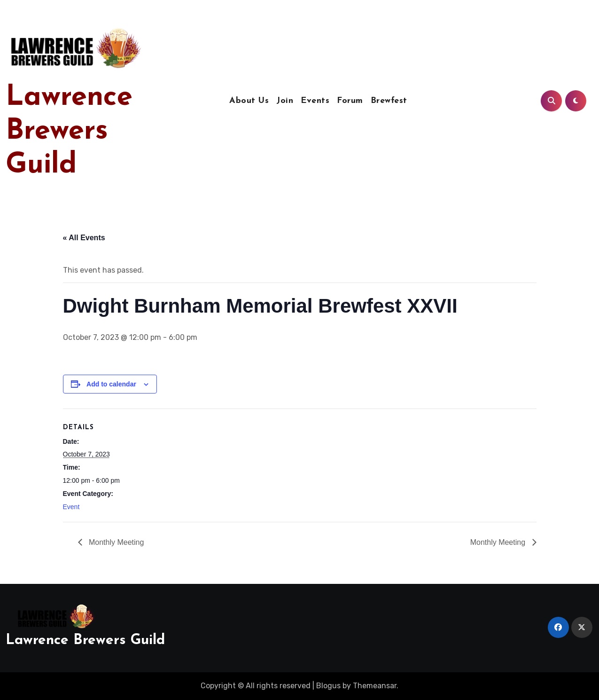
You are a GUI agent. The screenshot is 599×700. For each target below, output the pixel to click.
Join (285, 101)
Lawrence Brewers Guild (69, 132)
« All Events (84, 238)
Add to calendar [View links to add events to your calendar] (111, 384)
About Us (249, 101)
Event (71, 507)
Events (315, 101)
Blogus (328, 686)
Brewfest (389, 101)
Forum (350, 101)
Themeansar (375, 686)
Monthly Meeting (116, 542)
